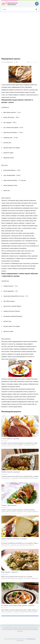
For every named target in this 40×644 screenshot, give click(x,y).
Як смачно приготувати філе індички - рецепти (18, 605)
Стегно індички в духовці (10, 439)
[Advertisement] (20, 34)
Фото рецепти (4, 441)
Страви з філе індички (9, 505)
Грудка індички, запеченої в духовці (14, 539)
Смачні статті (4, 541)
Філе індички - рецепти (9, 572)
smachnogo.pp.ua (31, 639)
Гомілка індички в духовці (10, 472)
